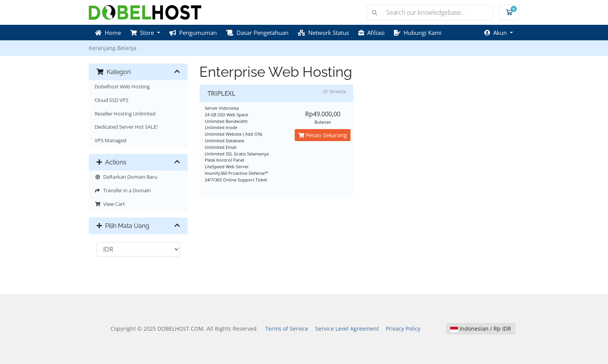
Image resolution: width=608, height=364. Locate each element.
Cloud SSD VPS (111, 100)
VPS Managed (111, 141)
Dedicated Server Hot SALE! (126, 127)
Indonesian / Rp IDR (481, 329)
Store (143, 33)
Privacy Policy (403, 329)
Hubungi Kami (418, 33)
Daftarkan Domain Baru (126, 177)
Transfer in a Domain (123, 191)
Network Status (323, 33)
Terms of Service (287, 329)
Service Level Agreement (347, 329)
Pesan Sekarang (323, 135)
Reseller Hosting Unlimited (125, 114)
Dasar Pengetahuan (257, 33)
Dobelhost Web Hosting (122, 87)
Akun (496, 33)
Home (108, 33)
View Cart (110, 204)
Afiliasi (371, 33)
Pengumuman (193, 33)
